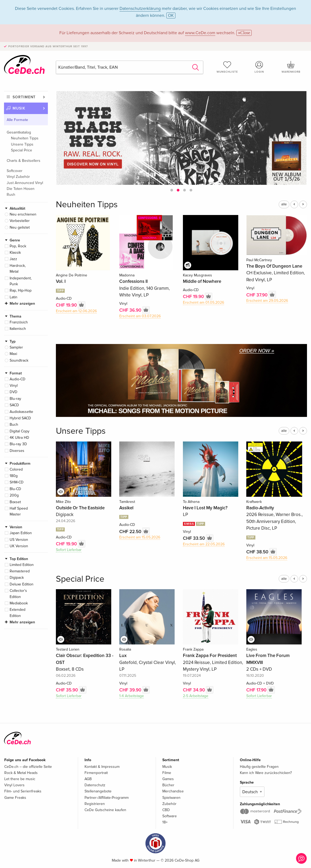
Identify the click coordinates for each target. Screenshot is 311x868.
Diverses (17, 451)
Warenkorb (291, 67)
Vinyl (14, 386)
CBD (166, 810)
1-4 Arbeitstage (132, 696)
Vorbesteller (20, 221)
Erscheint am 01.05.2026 (204, 302)
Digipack (17, 578)
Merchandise (173, 791)
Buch (14, 425)
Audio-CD (18, 379)
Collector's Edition (18, 594)
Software (170, 816)
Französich (19, 322)
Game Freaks (15, 798)
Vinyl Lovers (14, 785)
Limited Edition (22, 565)
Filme (167, 773)
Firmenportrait (96, 773)
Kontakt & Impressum (102, 767)
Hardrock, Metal (18, 269)
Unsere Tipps (22, 144)
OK (171, 15)
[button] (172, 190)
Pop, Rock (18, 246)
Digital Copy (20, 431)
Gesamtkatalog (19, 132)
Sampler (16, 347)
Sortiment (24, 97)
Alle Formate (17, 120)
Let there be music (20, 779)
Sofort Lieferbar (69, 550)
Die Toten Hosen (21, 189)
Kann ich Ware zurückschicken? (266, 773)
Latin (14, 297)
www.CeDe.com (200, 33)
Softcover (15, 171)
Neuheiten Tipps (25, 138)
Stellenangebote (98, 791)
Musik (19, 108)
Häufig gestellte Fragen (259, 767)
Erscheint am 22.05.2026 (204, 544)
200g (14, 495)
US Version (19, 540)
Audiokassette (21, 412)
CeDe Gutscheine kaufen (105, 810)
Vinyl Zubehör (18, 177)
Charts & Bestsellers (24, 161)
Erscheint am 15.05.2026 (140, 537)
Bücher (168, 785)
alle (284, 204)
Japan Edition (21, 533)
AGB (88, 779)
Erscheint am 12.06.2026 (76, 311)
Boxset (15, 502)
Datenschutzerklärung (140, 9)
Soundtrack (19, 360)
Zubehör (169, 804)
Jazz (13, 259)
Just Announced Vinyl (25, 183)
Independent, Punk (21, 281)
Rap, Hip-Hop (21, 290)
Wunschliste (227, 67)
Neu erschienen (23, 214)
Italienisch (18, 329)
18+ (165, 822)
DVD (14, 392)
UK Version (19, 546)
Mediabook (19, 603)
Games (168, 779)
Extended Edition (18, 613)
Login (259, 67)
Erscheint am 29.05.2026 (267, 301)
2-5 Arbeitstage (196, 696)
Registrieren (95, 804)
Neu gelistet (20, 227)
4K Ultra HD (19, 438)
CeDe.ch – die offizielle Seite (28, 767)
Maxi (13, 354)
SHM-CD (17, 482)
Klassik (15, 253)
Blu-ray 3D (18, 444)
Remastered (20, 571)
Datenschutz (95, 785)
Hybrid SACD (20, 418)
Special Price (22, 150)
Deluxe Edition (22, 584)
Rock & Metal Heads (21, 773)
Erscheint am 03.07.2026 (140, 316)
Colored (16, 469)
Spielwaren (171, 798)
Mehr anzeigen (22, 304)
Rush (11, 195)
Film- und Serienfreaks (23, 791)
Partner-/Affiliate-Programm (107, 798)
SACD (14, 405)
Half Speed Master (19, 511)
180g (14, 476)
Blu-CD (15, 489)
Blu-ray (15, 399)
